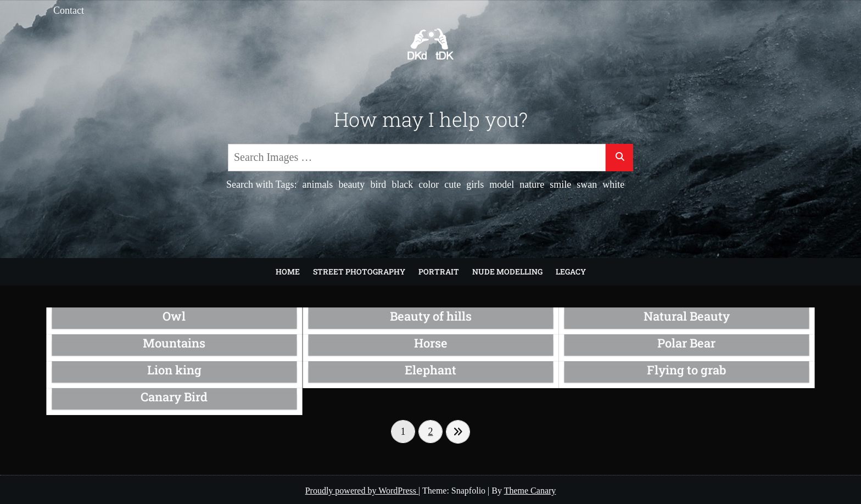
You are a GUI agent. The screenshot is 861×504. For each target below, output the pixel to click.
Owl (174, 316)
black (402, 184)
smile (560, 184)
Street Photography (359, 271)
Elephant (430, 369)
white (613, 184)
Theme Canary (530, 491)
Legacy (571, 271)
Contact (69, 10)
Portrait (439, 271)
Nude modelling (507, 271)
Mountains (174, 343)
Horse (430, 343)
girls (475, 184)
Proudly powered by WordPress (362, 491)
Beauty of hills (430, 316)
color (429, 184)
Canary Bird (174, 396)
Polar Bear (687, 343)
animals (317, 184)
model (502, 184)
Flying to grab (687, 369)
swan (587, 184)
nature (532, 184)
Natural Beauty (687, 316)
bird (378, 184)
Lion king (174, 369)
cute (452, 184)
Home (288, 271)
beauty (351, 184)
